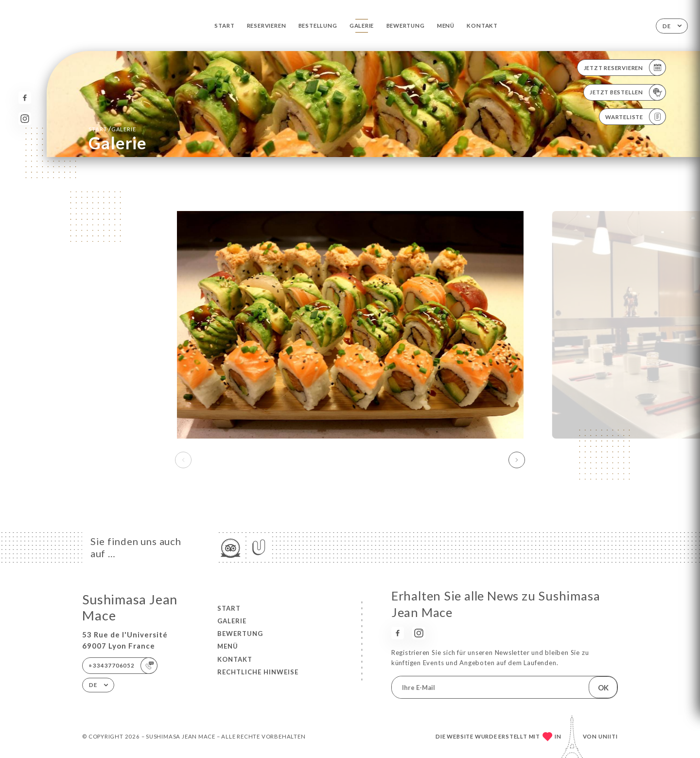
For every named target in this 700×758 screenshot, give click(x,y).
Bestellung (318, 26)
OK (603, 687)
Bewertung (406, 26)
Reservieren (267, 26)
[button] (517, 460)
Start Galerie (112, 129)
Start (224, 26)
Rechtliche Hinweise (258, 672)
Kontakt (482, 26)
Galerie (362, 26)
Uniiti (608, 736)
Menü (446, 26)
